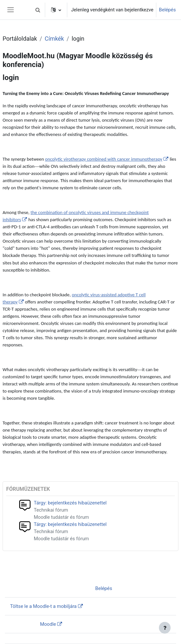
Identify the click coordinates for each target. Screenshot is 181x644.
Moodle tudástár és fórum (61, 517)
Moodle (48, 624)
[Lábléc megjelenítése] (165, 628)
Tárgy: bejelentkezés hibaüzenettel (70, 503)
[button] (38, 10)
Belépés (167, 10)
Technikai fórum (51, 510)
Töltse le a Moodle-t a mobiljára (43, 606)
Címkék (54, 39)
